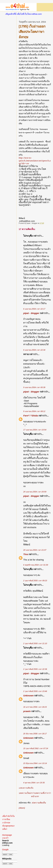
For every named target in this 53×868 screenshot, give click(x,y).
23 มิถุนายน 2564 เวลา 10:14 (35, 763)
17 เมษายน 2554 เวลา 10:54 (35, 430)
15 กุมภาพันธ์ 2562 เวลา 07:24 (36, 748)
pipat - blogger (31, 313)
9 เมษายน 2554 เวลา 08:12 (34, 411)
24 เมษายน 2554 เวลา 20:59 (35, 492)
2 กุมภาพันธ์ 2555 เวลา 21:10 (35, 644)
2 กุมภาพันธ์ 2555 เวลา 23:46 (35, 691)
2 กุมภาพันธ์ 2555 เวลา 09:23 (35, 581)
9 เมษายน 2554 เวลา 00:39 (34, 387)
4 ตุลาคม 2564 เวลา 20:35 (34, 783)
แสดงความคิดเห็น (26, 788)
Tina (26, 554)
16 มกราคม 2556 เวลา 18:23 (35, 707)
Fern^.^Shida (31, 416)
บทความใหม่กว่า (27, 793)
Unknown (28, 696)
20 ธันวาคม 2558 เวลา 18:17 (35, 734)
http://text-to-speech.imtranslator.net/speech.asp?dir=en (35, 161)
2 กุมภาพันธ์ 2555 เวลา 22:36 (35, 669)
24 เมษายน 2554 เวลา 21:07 (35, 550)
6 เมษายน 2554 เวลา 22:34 (34, 350)
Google (5, 849)
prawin (27, 711)
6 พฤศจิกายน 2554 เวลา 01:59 (36, 565)
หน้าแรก (35, 796)
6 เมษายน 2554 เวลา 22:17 (34, 309)
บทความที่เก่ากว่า (43, 793)
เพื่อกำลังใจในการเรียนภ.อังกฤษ (8, 819)
